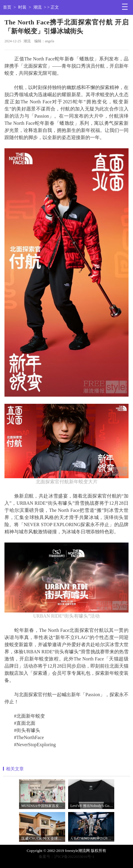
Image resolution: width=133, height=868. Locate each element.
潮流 (37, 7)
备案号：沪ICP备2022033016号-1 (66, 857)
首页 (7, 7)
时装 (22, 7)
